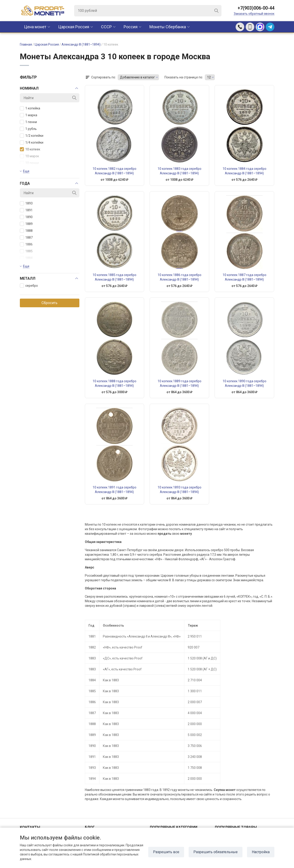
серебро (29, 286)
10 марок (29, 156)
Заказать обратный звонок (254, 14)
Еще (26, 171)
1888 (26, 231)
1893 (26, 203)
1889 (26, 224)
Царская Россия (74, 27)
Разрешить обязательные (216, 852)
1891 (26, 210)
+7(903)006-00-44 (256, 8)
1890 (26, 217)
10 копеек (30, 149)
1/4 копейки (32, 142)
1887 (26, 238)
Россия (131, 27)
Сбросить (49, 303)
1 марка (29, 115)
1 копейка (30, 108)
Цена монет (35, 27)
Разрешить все (166, 852)
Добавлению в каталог (137, 77)
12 (209, 77)
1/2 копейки (32, 136)
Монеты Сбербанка (168, 27)
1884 (26, 258)
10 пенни (29, 163)
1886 (26, 244)
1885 (26, 251)
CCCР (106, 27)
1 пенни (28, 122)
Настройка (261, 852)
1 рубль (28, 129)
